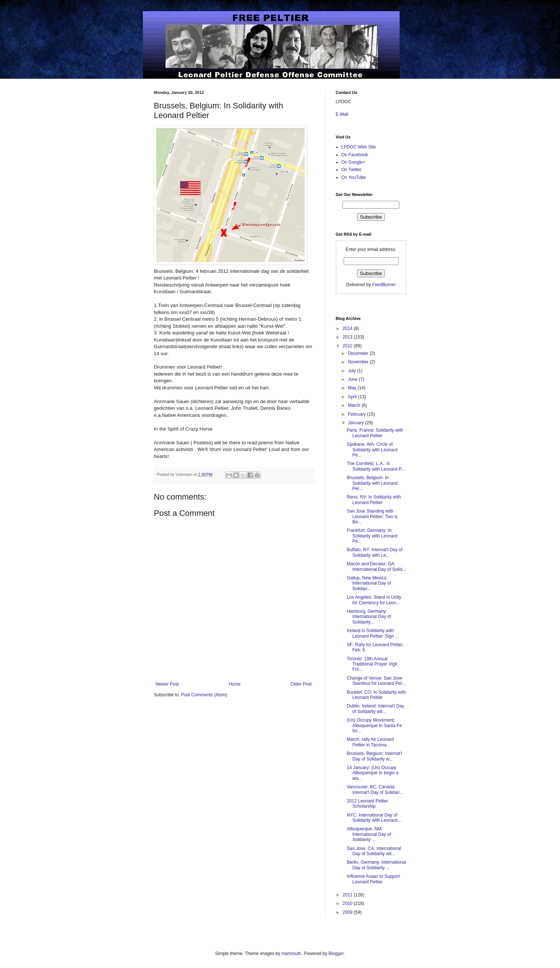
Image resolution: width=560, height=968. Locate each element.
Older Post (301, 684)
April (353, 397)
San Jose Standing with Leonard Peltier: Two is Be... (372, 516)
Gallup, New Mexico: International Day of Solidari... (369, 583)
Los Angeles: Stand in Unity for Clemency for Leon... (374, 600)
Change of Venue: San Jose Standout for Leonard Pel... (376, 681)
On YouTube (354, 177)
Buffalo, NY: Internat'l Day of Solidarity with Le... (374, 552)
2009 (348, 912)
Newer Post (167, 684)
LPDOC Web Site (359, 147)
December (359, 353)
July (352, 371)
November (359, 362)
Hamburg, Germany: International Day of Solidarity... (369, 617)
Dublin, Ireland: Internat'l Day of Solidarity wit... (375, 709)
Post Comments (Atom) (204, 695)
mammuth (291, 954)
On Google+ (353, 162)
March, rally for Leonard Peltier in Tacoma (370, 742)
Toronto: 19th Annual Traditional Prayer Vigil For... (372, 664)
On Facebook (355, 155)
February (357, 414)
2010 (348, 903)
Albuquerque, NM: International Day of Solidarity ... (369, 834)
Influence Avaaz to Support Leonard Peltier (373, 879)
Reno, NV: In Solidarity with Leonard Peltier (374, 500)
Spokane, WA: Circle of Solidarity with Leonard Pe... (372, 450)
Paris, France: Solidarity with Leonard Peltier (375, 433)
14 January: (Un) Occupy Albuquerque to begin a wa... (372, 773)
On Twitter (351, 170)
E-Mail (342, 114)
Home (235, 684)
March (355, 405)
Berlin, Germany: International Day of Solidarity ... (376, 865)
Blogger (336, 954)
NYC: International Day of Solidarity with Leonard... (374, 818)
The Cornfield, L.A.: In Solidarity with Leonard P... (376, 466)
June (353, 379)
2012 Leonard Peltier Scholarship (367, 804)
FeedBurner (384, 285)
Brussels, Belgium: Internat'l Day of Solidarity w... (374, 756)
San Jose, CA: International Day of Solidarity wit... (374, 851)
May (353, 388)
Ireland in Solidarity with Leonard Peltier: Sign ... (373, 633)
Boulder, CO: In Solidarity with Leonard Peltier (376, 695)
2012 (348, 346)
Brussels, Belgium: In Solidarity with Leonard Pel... (372, 483)
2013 (348, 337)
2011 (348, 895)
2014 (348, 328)
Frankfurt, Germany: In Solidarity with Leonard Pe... (372, 536)
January (356, 423)
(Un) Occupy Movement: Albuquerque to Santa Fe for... (374, 725)
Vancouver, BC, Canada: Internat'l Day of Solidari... (375, 789)
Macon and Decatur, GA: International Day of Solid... (376, 566)
